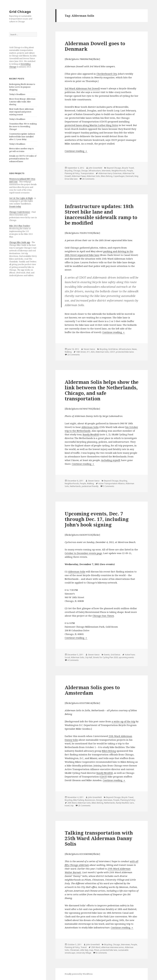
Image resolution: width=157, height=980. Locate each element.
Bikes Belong (107, 176)
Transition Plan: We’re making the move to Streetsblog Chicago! (23, 126)
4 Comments (73, 660)
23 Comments (74, 355)
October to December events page (83, 553)
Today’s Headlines (17, 94)
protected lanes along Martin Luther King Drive (91, 125)
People (130, 171)
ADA (93, 352)
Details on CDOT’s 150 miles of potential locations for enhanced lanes (23, 159)
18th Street (81, 352)
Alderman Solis (93, 176)
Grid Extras (113, 349)
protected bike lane (109, 950)
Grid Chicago (20, 11)
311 (88, 352)
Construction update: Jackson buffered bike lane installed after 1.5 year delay (22, 137)
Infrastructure (95, 171)
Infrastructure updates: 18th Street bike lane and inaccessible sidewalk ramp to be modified (101, 215)
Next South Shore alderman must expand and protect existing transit (21, 112)
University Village (84, 953)
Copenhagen (119, 176)
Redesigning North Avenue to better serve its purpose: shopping (22, 87)
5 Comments (109, 486)
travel (67, 806)
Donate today (15, 206)
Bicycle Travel (128, 168)
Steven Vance (89, 349)
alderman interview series (113, 947)
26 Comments (88, 179)
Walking (68, 352)
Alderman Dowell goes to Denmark (95, 46)
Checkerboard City (107, 74)
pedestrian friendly (90, 486)
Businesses (90, 800)
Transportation (87, 173)
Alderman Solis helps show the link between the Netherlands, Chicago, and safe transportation (102, 390)
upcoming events (126, 657)
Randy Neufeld (91, 434)
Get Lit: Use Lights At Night (21, 198)
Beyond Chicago (114, 168)
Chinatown (75, 950)
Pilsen (97, 950)
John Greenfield (95, 168)
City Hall (89, 657)
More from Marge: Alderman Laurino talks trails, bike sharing (22, 102)
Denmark (130, 176)
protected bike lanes (125, 352)
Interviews (106, 171)
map (91, 950)
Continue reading (76, 151)
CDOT (112, 352)
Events (107, 655)
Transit (84, 947)
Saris (132, 803)
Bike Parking (79, 800)
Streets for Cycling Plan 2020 (105, 657)
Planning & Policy (72, 173)
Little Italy (84, 950)
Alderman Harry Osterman (110, 173)
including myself (111, 460)
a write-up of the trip (123, 721)
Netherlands (75, 486)
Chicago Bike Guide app (20, 242)
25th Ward (72, 803)
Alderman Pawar (79, 176)
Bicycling (69, 171)
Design (85, 171)
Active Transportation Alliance (112, 483)
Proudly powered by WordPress (79, 974)
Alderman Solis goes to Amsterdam (92, 690)
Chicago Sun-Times (103, 616)
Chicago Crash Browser (20, 212)
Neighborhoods (119, 171)
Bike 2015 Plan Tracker (20, 226)
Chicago (77, 171)
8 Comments (101, 953)
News (134, 349)
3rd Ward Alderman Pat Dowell (82, 88)
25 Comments (84, 806)
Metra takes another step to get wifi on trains (21, 150)
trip (72, 806)
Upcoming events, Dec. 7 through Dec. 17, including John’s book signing (97, 519)
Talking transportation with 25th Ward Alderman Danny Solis (99, 838)
